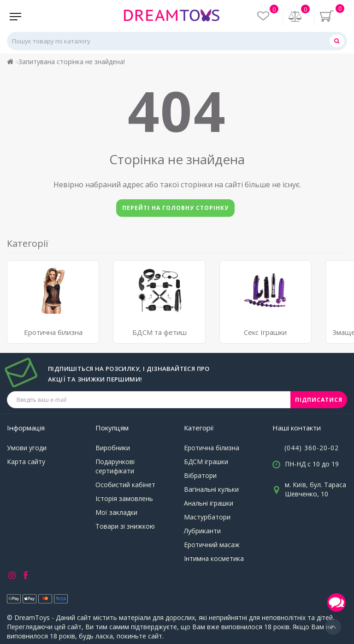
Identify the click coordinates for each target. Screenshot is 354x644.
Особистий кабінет (125, 485)
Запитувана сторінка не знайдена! (72, 62)
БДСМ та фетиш (159, 332)
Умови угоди (27, 448)
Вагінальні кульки (211, 489)
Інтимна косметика (214, 558)
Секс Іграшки (265, 332)
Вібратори (200, 475)
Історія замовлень (124, 498)
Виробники (113, 448)
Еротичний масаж (212, 545)
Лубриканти (202, 531)
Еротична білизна (212, 448)
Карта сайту (26, 462)
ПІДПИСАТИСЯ (319, 400)
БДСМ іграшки (206, 462)
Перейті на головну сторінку (175, 208)
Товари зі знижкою (125, 526)
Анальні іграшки (209, 503)
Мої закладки (116, 512)
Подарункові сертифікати (115, 466)
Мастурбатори (207, 517)
